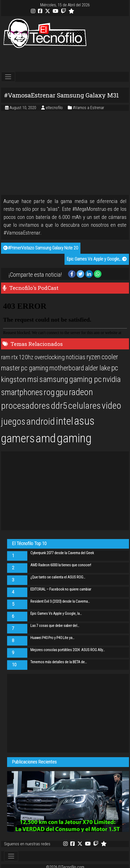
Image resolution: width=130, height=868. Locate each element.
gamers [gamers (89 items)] (18, 438)
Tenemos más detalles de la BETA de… (59, 662)
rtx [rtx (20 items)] (15, 357)
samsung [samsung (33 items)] (54, 379)
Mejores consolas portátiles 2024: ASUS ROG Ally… (68, 650)
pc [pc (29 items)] (115, 368)
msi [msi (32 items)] (33, 379)
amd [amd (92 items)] (46, 438)
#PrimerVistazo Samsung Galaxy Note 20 (41, 248)
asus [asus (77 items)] (84, 421)
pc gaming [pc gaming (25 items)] (35, 368)
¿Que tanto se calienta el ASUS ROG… (58, 577)
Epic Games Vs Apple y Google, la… (56, 614)
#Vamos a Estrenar (89, 108)
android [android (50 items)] (41, 421)
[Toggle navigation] (8, 77)
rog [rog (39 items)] (49, 392)
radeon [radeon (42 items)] (81, 392)
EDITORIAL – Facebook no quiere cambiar (61, 589)
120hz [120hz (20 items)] (26, 357)
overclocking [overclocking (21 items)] (50, 357)
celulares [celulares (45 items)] (84, 406)
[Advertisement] (65, 60)
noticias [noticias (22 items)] (76, 357)
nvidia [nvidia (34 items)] (112, 379)
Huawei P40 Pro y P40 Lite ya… (52, 638)
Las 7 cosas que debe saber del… (55, 626)
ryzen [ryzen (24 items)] (93, 357)
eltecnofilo (55, 108)
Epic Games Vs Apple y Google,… (97, 259)
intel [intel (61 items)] (64, 421)
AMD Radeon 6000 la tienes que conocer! (61, 565)
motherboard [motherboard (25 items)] (67, 368)
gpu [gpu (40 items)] (62, 392)
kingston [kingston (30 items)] (14, 379)
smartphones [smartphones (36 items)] (22, 392)
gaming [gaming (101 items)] (74, 438)
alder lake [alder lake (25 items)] (98, 368)
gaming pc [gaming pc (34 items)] (85, 379)
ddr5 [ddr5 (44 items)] (59, 406)
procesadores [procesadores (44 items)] (25, 406)
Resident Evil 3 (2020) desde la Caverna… (60, 602)
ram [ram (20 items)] (6, 357)
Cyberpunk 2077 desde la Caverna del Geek (62, 553)
